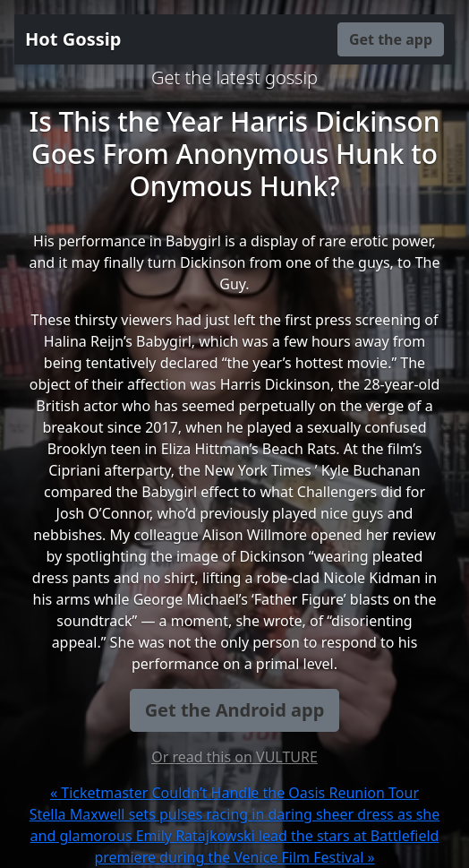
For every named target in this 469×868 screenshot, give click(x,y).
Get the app (391, 39)
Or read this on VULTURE (234, 757)
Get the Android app (235, 710)
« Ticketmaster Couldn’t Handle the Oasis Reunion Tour (234, 793)
